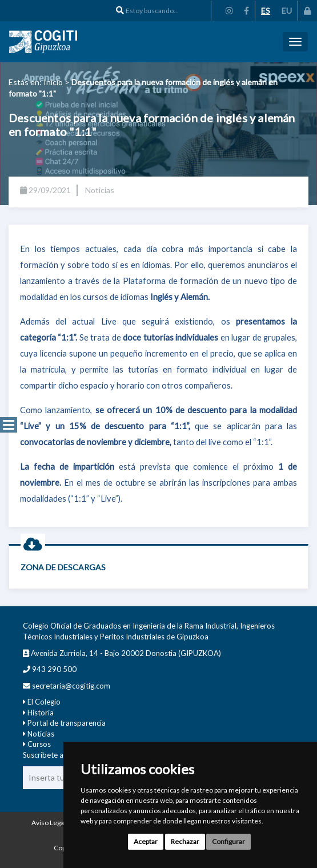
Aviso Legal (49, 823)
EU (287, 11)
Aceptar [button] (146, 841)
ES (266, 11)
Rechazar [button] (185, 841)
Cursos (39, 744)
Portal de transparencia (67, 723)
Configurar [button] (228, 841)
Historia (41, 713)
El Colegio (44, 702)
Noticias (41, 734)
